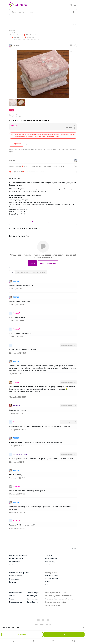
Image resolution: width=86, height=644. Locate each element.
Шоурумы (48, 556)
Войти (32, 264)
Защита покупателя (51, 579)
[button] (13, 642)
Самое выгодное (33, 593)
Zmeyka (16, 383)
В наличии (48, 566)
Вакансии (13, 583)
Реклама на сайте (16, 577)
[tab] (12, 273)
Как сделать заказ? (16, 559)
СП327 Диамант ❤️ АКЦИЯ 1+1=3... (24, 35)
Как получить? (15, 563)
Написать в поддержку (53, 576)
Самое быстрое (33, 603)
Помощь (48, 582)
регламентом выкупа (50, 150)
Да (64, 634)
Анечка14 (17, 521)
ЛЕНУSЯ (15, 33)
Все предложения (16, 593)
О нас (46, 586)
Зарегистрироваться (48, 264)
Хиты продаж (32, 597)
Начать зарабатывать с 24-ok (55, 593)
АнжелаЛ (17, 314)
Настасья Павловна (20, 455)
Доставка (13, 566)
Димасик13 (17, 423)
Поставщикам (14, 580)
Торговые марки (51, 559)
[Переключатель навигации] (75, 5)
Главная (12, 30)
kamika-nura (17, 406)
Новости (12, 600)
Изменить (22, 634)
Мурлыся (17, 487)
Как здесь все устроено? (18, 556)
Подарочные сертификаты (19, 573)
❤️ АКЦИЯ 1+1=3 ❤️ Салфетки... (23, 37)
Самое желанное (33, 600)
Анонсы (12, 597)
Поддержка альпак (16, 603)
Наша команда (50, 563)
